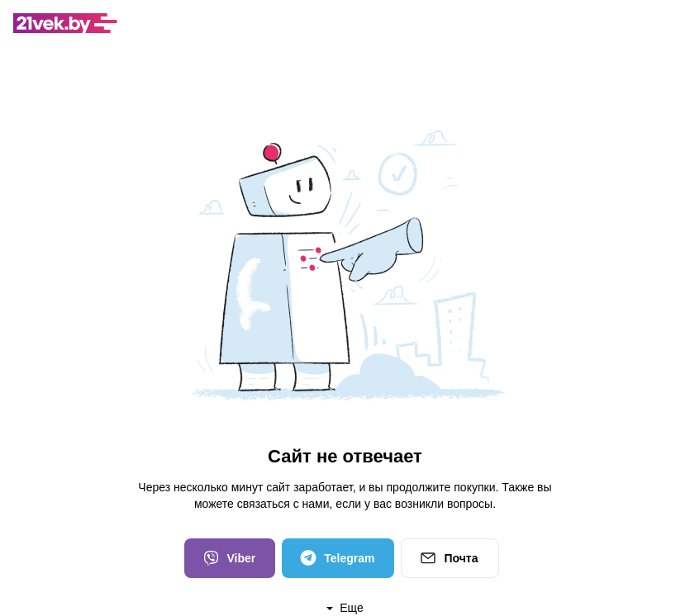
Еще (345, 608)
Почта (448, 558)
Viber (228, 558)
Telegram (336, 558)
